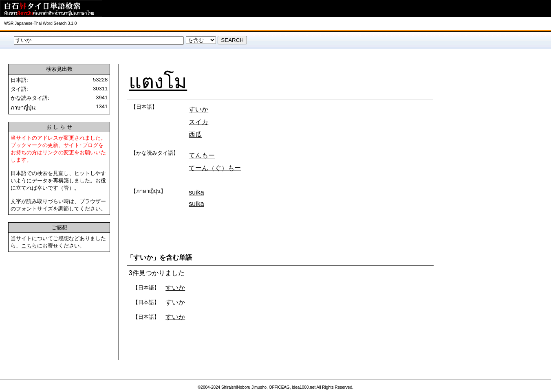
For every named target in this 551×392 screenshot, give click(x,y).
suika (196, 192)
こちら (29, 246)
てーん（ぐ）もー (215, 168)
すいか (198, 109)
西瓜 (195, 135)
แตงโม (158, 82)
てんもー (202, 155)
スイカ (198, 122)
